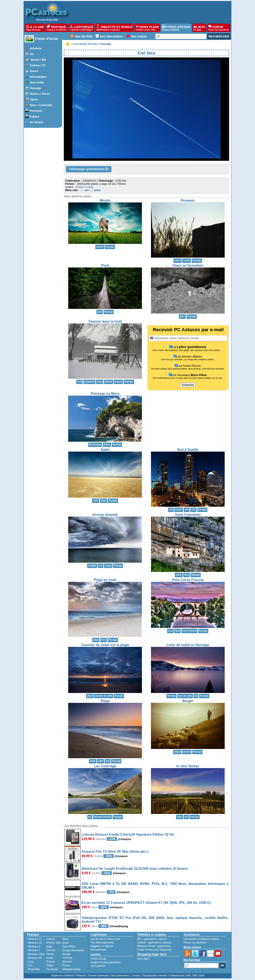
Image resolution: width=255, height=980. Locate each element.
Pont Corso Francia (188, 580)
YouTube (67, 958)
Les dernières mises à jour (105, 939)
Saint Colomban (188, 515)
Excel (65, 943)
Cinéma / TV (38, 65)
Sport (34, 99)
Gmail (50, 958)
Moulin (105, 200)
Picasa (66, 965)
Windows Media (71, 969)
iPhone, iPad (53, 943)
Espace (35, 116)
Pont (105, 265)
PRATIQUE (57, 28)
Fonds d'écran (47, 39)
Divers (34, 71)
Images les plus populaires (105, 962)
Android (51, 939)
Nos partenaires (120, 976)
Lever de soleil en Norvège (188, 645)
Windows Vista (36, 954)
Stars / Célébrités (41, 105)
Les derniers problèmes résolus (201, 939)
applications (150, 939)
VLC (30, 965)
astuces (162, 939)
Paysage (35, 88)
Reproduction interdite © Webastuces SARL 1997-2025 (173, 976)
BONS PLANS (147, 28)
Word (65, 939)
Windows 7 (34, 950)
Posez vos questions (195, 943)
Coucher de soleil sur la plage (105, 645)
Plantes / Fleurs (40, 94)
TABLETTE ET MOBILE (114, 28)
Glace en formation (188, 265)
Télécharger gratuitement (89, 169)
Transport (36, 111)
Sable (105, 450)
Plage (105, 701)
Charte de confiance (62, 976)
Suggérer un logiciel (102, 946)
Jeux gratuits (98, 966)
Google (66, 954)
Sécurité (67, 962)
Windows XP (35, 958)
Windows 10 (35, 943)
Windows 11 (35, 939)
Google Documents (73, 950)
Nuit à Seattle (188, 450)
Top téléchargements (102, 943)
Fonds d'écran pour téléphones (154, 950)
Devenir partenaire (98, 976)
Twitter (50, 965)
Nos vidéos (139, 36)
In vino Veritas (188, 766)
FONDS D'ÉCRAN (176, 28)
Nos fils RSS (84, 36)
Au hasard (36, 122)
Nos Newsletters (112, 36)
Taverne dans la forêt (105, 321)
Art (32, 54)
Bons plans (143, 959)
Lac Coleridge (105, 766)
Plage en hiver (105, 580)
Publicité (81, 976)
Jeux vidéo (37, 82)
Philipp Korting (84, 187)
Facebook (52, 969)
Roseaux (188, 200)
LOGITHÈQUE (81, 28)
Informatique (38, 77)
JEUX (199, 28)
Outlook (51, 962)
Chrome (51, 950)
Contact (136, 976)
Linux (31, 962)
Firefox (50, 954)
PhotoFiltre (34, 969)
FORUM (219, 28)
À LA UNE (35, 28)
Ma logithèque (98, 950)
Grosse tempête (105, 515)
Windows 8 (34, 947)
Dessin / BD (38, 60)
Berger (188, 701)
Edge (49, 947)
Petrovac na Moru (105, 394)
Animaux (35, 48)
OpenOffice (69, 947)
